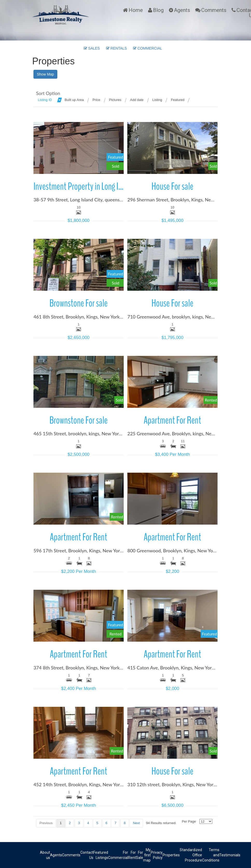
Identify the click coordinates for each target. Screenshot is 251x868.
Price (96, 100)
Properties (171, 855)
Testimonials (230, 855)
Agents (182, 10)
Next (136, 823)
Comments (214, 10)
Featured (178, 100)
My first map (147, 855)
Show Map (45, 74)
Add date (137, 100)
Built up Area (74, 100)
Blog (158, 10)
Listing (157, 100)
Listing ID (45, 100)
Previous (46, 823)
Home (136, 10)
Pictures (115, 100)
